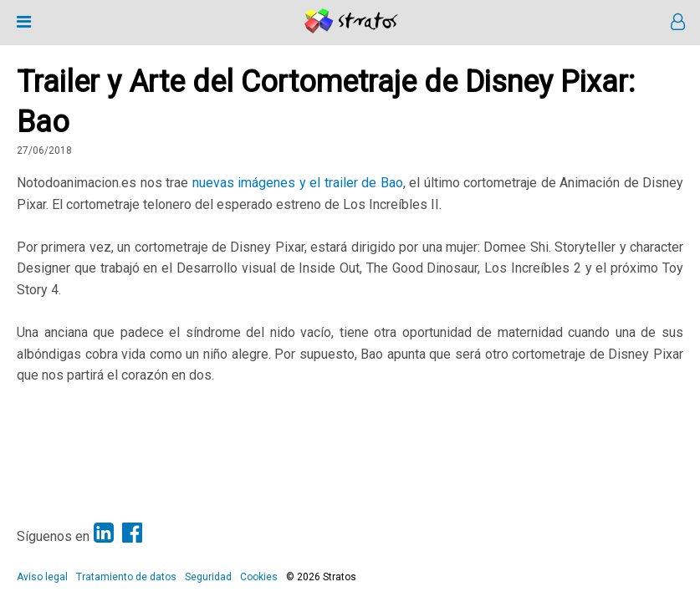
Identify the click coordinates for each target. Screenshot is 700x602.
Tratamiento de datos (126, 577)
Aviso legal (42, 577)
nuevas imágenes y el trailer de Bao (298, 183)
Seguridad (208, 577)
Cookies (259, 577)
